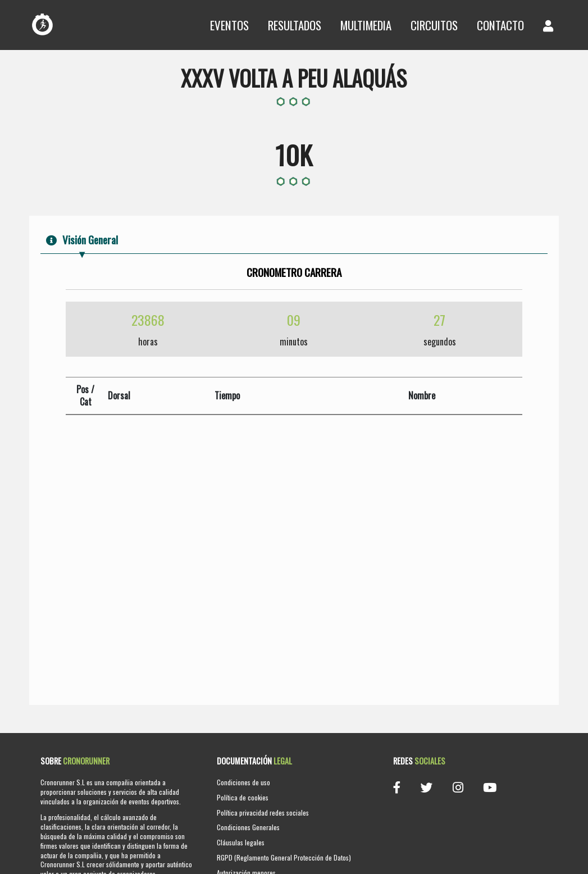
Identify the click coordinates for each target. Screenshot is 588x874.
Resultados (295, 25)
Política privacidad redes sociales (263, 812)
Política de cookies (243, 797)
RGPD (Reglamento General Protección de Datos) (284, 857)
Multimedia (366, 25)
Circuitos (434, 25)
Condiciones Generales (248, 827)
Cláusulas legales (241, 842)
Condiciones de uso (243, 782)
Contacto (500, 25)
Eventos (229, 25)
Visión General (82, 240)
